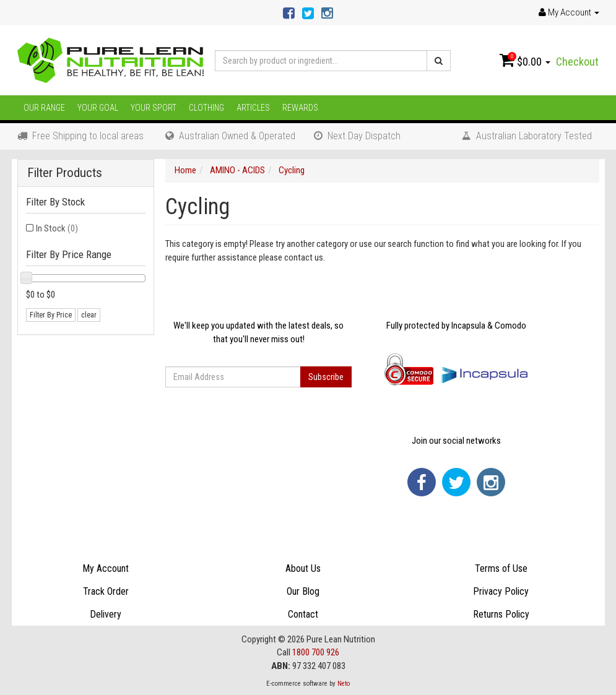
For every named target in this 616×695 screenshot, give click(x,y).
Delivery (106, 614)
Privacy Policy (501, 591)
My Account (106, 568)
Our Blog (303, 591)
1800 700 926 (316, 652)
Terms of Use (501, 568)
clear (89, 315)
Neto (344, 684)
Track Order (106, 591)
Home (185, 170)
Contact (303, 614)
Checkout (577, 62)
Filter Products (65, 173)
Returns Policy (501, 614)
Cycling (292, 170)
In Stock (57, 228)
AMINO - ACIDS (237, 170)
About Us (303, 568)
